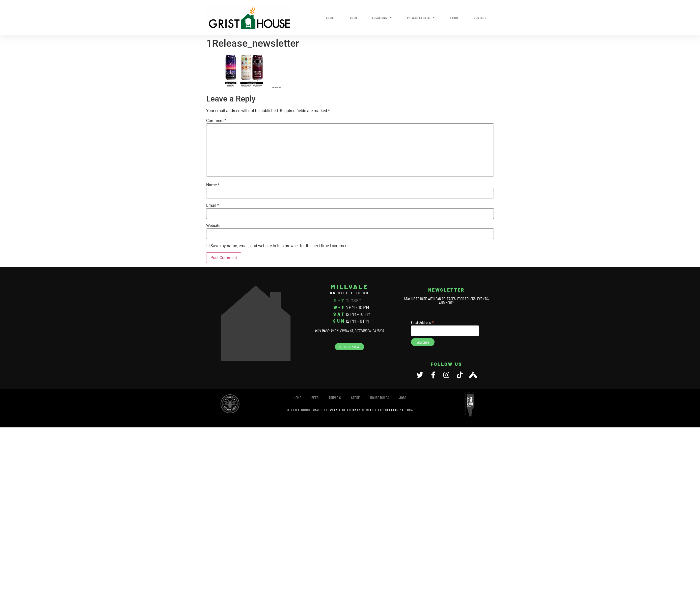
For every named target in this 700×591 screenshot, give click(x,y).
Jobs (403, 397)
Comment (216, 121)
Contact (480, 18)
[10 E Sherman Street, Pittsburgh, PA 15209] (256, 323)
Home (297, 397)
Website (213, 226)
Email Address (422, 322)
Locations (382, 18)
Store (454, 18)
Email (213, 205)
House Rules (380, 397)
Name (213, 185)
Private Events (421, 18)
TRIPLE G (335, 397)
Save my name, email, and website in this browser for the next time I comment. (280, 246)
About (330, 18)
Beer (354, 18)
